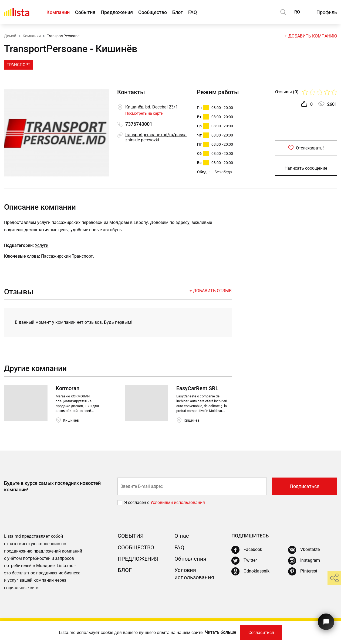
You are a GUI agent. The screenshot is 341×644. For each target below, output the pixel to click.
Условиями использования (178, 502)
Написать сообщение (306, 168)
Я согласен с (137, 502)
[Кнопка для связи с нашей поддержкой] (326, 622)
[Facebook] (247, 550)
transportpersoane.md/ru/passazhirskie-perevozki (156, 137)
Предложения (117, 12)
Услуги (42, 245)
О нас (181, 536)
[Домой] (17, 12)
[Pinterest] (303, 571)
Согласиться (261, 633)
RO (297, 12)
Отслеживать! (306, 148)
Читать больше (221, 632)
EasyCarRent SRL (197, 388)
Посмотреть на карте (144, 113)
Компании (58, 12)
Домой (10, 36)
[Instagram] (304, 561)
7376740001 (139, 124)
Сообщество (153, 12)
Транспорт (18, 65)
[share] (334, 578)
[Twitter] (244, 561)
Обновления (190, 559)
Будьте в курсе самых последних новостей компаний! (52, 486)
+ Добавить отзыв (211, 291)
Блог (178, 12)
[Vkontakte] (304, 550)
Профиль (327, 12)
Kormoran (67, 388)
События (85, 12)
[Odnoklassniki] (251, 571)
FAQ (193, 12)
